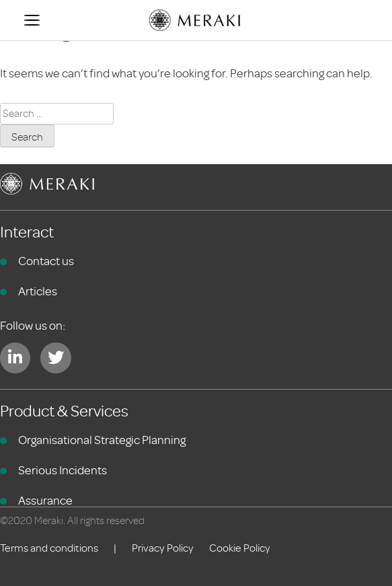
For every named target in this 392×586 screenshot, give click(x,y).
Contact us (46, 261)
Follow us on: (33, 326)
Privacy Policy (163, 548)
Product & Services (64, 411)
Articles (38, 291)
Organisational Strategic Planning (102, 440)
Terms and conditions (49, 548)
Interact (27, 232)
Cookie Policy (240, 548)
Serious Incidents (63, 470)
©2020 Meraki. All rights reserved (72, 521)
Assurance (45, 501)
